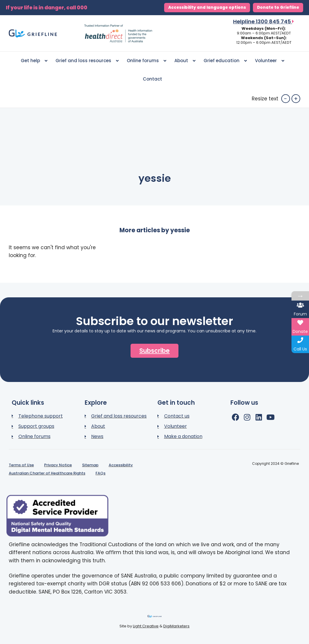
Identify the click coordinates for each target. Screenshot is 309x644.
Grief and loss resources (87, 61)
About (185, 61)
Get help (34, 61)
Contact (152, 79)
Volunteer (270, 61)
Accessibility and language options (207, 7)
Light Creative (146, 626)
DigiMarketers (176, 626)
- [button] (285, 99)
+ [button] (296, 99)
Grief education (225, 61)
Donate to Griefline (278, 7)
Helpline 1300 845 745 (264, 21)
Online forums (146, 61)
